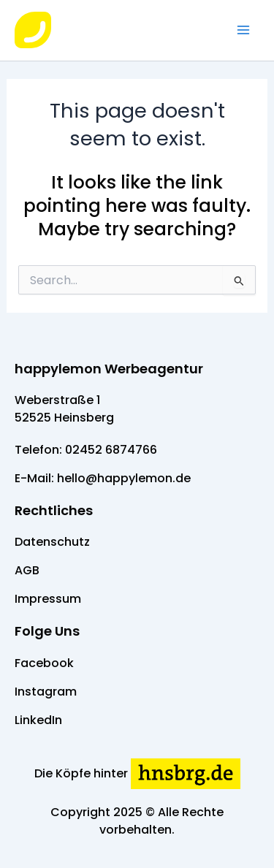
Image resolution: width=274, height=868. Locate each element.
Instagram (46, 692)
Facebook (44, 663)
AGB (27, 570)
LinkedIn (38, 720)
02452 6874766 (111, 450)
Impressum (48, 599)
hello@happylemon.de (124, 478)
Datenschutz (52, 542)
